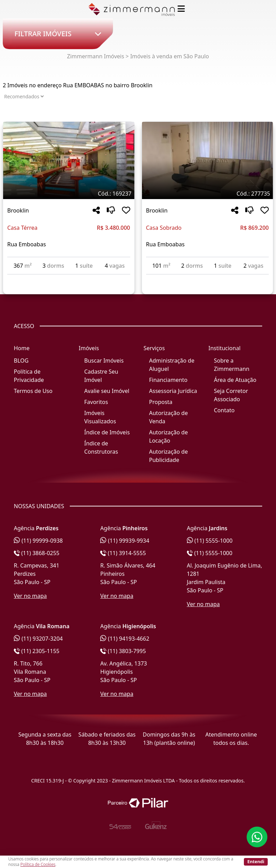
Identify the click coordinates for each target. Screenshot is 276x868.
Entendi (256, 861)
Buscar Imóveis (104, 361)
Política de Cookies (38, 864)
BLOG (21, 361)
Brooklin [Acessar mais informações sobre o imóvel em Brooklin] (18, 210)
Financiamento (168, 380)
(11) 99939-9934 (125, 541)
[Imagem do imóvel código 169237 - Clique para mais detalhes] (69, 160)
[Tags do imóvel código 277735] (208, 194)
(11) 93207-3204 (38, 639)
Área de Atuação (235, 380)
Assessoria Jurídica (173, 391)
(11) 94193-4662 (125, 639)
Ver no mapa (30, 596)
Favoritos (96, 402)
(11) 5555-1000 (210, 541)
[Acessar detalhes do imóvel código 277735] (208, 279)
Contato (224, 410)
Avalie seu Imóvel (107, 391)
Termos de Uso (33, 391)
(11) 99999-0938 (38, 541)
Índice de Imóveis (107, 432)
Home (22, 348)
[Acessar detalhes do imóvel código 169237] (69, 279)
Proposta (161, 402)
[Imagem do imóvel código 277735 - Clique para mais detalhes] (208, 160)
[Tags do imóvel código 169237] (69, 194)
